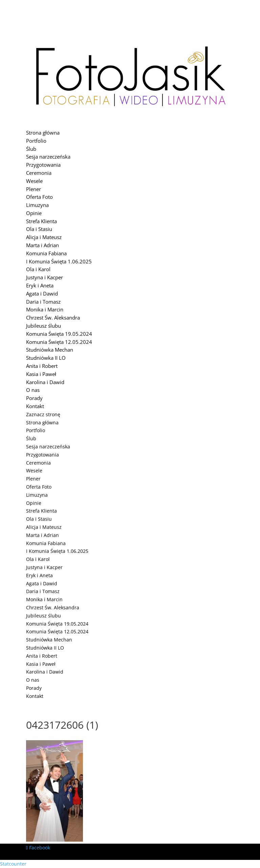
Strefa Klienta (41, 221)
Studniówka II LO (46, 358)
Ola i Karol (38, 269)
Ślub (31, 149)
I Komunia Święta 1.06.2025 (59, 261)
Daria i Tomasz (43, 302)
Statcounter (13, 864)
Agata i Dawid (42, 294)
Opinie (34, 213)
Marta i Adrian (42, 245)
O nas (33, 390)
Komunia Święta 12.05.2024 (59, 342)
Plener (34, 189)
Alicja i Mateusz (44, 237)
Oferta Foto (39, 197)
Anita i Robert (42, 366)
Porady (34, 398)
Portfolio (36, 141)
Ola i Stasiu (39, 229)
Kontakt (35, 406)
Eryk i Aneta (40, 285)
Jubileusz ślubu (44, 326)
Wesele (34, 181)
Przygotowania (43, 165)
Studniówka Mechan (50, 350)
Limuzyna (37, 205)
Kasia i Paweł (41, 374)
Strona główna (43, 133)
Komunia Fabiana (46, 253)
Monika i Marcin (45, 309)
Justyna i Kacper (45, 277)
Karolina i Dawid (45, 382)
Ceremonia (39, 173)
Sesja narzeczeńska (48, 157)
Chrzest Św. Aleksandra (53, 318)
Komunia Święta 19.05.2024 (59, 334)
